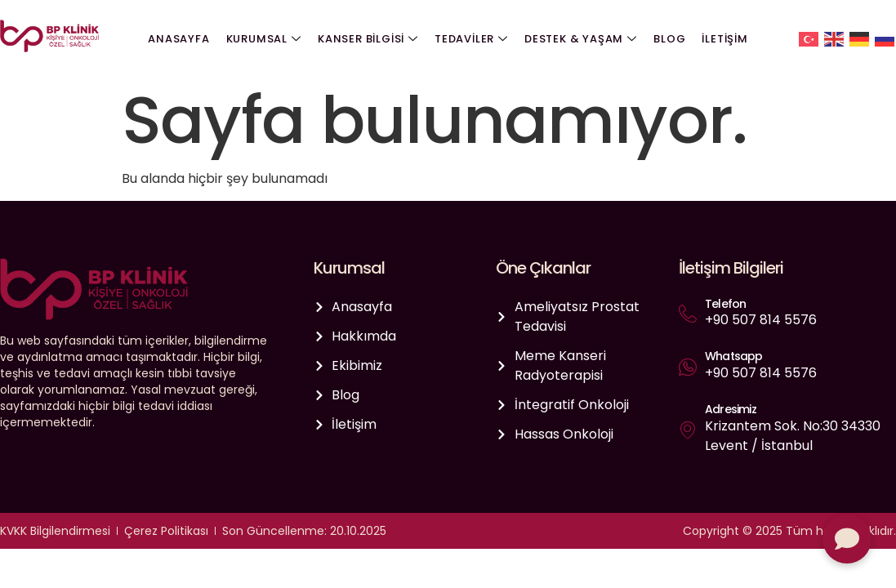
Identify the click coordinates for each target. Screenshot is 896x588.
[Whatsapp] (688, 367)
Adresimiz (731, 409)
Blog (669, 39)
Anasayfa (178, 39)
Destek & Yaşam (581, 39)
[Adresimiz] (688, 430)
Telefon (725, 304)
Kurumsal (264, 39)
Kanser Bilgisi (368, 39)
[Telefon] (688, 314)
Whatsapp (734, 356)
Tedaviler (471, 39)
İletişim (724, 39)
